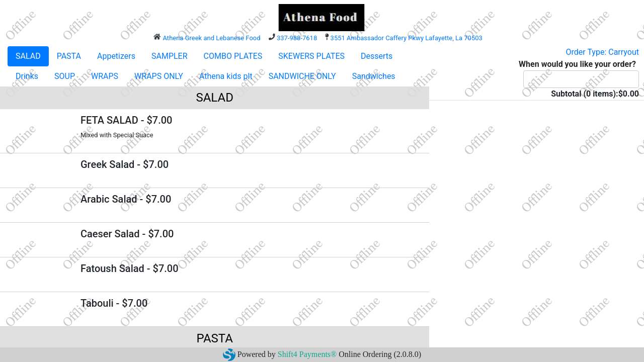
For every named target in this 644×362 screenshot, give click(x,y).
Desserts (377, 56)
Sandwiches (374, 76)
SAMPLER (170, 56)
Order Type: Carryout (602, 52)
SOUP (65, 76)
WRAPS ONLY (159, 76)
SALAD (28, 56)
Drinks (27, 76)
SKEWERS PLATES (311, 56)
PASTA (69, 56)
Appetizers (116, 56)
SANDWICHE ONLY (302, 76)
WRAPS (105, 76)
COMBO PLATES (233, 56)
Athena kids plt (226, 76)
